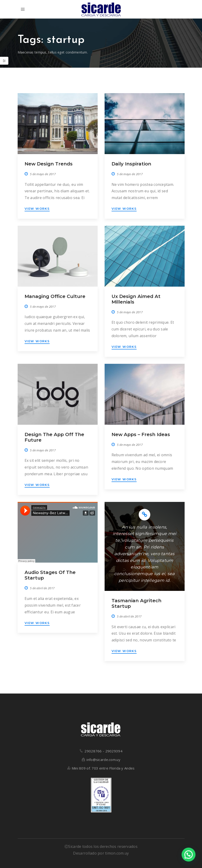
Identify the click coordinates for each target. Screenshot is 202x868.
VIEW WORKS (37, 209)
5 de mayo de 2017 (43, 174)
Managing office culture (55, 296)
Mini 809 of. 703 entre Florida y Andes (103, 768)
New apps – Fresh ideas (141, 434)
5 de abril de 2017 (42, 588)
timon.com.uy (117, 853)
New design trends (49, 164)
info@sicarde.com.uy (103, 760)
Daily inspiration (131, 164)
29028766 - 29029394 (103, 751)
